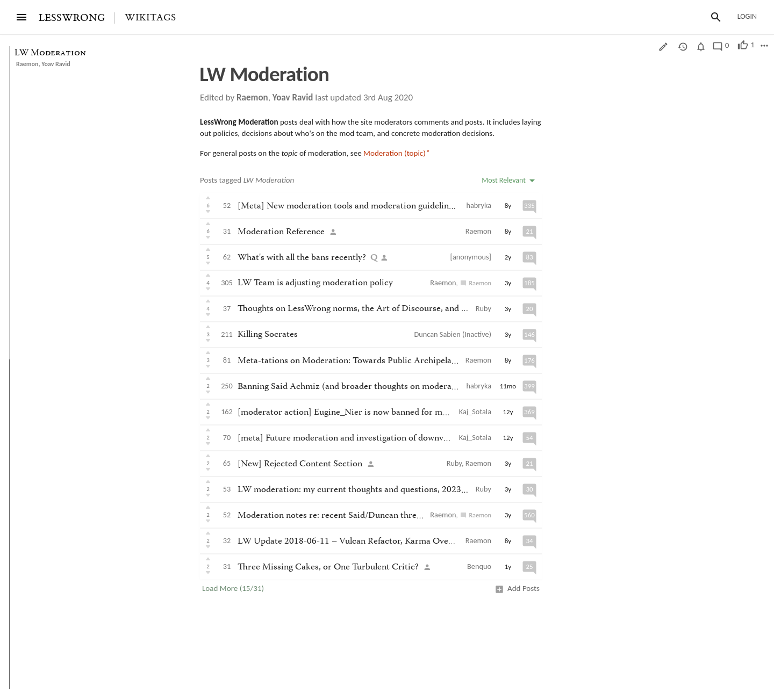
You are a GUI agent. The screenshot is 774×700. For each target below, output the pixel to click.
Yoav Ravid (56, 64)
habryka (479, 205)
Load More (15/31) (233, 588)
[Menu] (21, 17)
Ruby (483, 308)
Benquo (479, 566)
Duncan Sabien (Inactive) (453, 334)
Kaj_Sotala (475, 412)
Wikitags (150, 18)
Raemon (27, 64)
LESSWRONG (72, 18)
